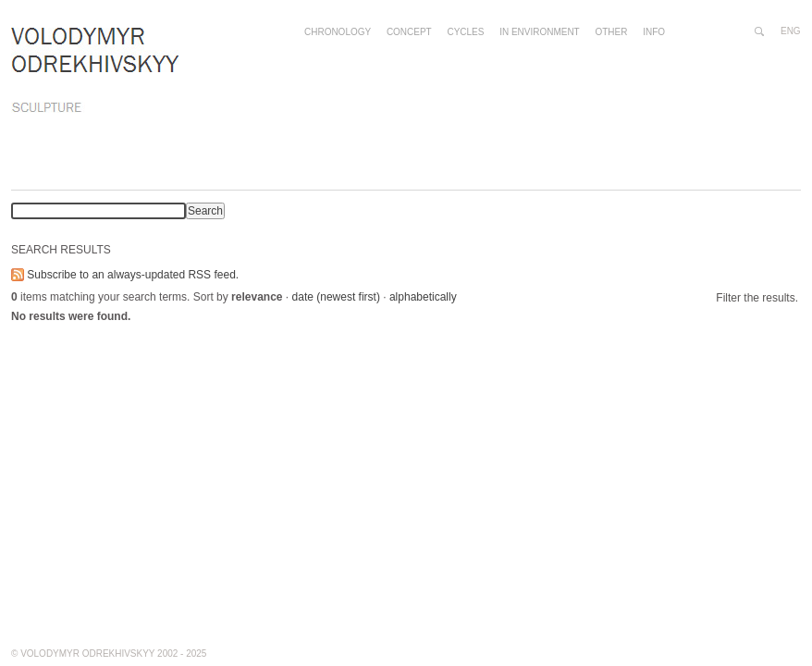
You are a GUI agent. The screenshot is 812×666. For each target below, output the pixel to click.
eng (791, 31)
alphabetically (423, 297)
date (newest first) (336, 297)
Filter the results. (757, 298)
